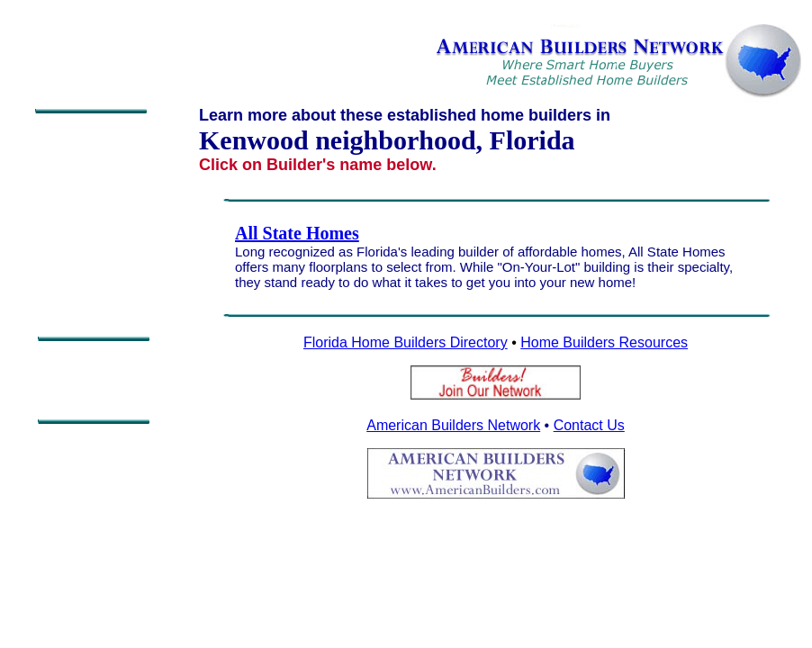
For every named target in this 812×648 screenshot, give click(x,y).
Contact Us (589, 425)
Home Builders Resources (604, 342)
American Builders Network (453, 425)
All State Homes (297, 233)
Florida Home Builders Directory (406, 342)
